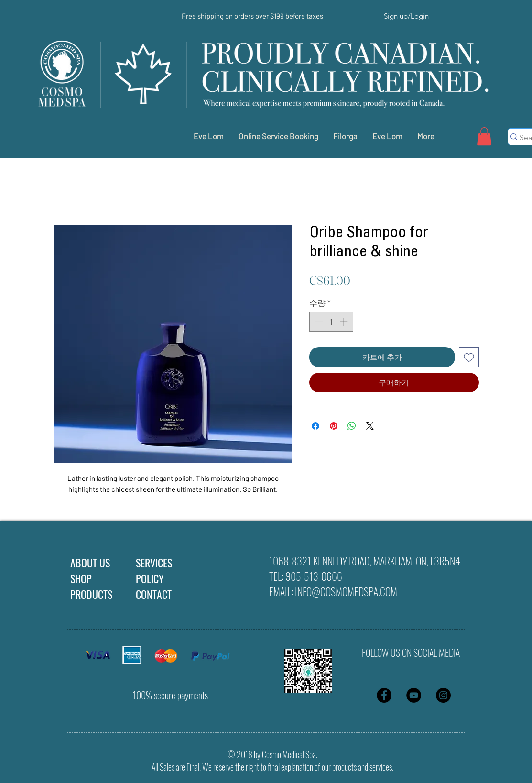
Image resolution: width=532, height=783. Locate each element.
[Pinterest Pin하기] (334, 426)
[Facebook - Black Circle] (384, 695)
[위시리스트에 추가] (469, 357)
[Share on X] (370, 426)
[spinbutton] (331, 322)
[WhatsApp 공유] (352, 426)
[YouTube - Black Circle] (414, 695)
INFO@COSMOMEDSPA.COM (346, 591)
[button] (484, 136)
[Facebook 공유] (315, 426)
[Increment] (345, 322)
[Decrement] (318, 322)
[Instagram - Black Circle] (443, 695)
